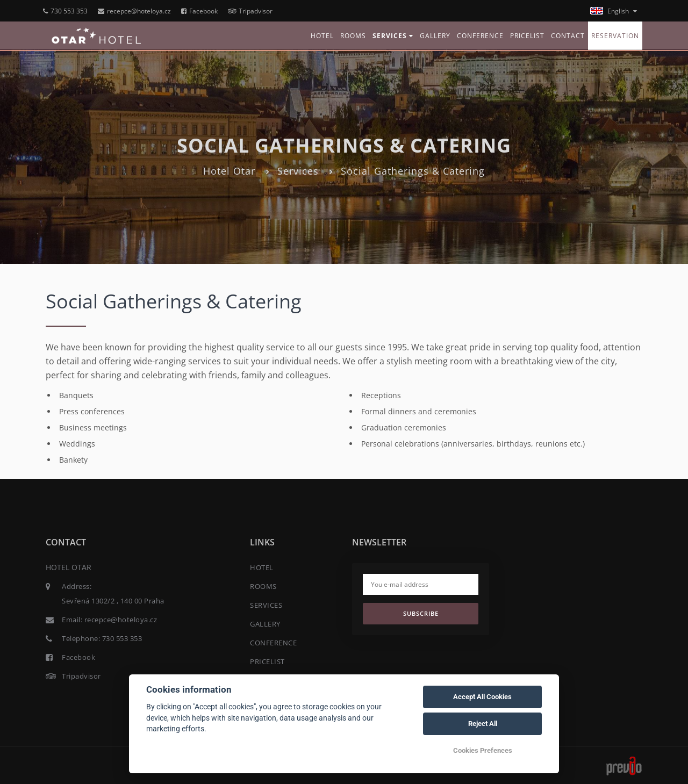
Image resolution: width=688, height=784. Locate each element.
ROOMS (353, 36)
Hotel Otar (229, 171)
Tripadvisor (250, 11)
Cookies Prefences (483, 750)
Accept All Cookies (482, 697)
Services (298, 171)
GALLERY (435, 36)
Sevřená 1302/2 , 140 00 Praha (113, 601)
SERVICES (393, 36)
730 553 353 (65, 11)
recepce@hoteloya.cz (134, 11)
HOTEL (322, 36)
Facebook (199, 11)
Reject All (483, 724)
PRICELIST (527, 36)
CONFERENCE (480, 36)
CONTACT (568, 36)
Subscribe (421, 613)
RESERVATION (615, 36)
